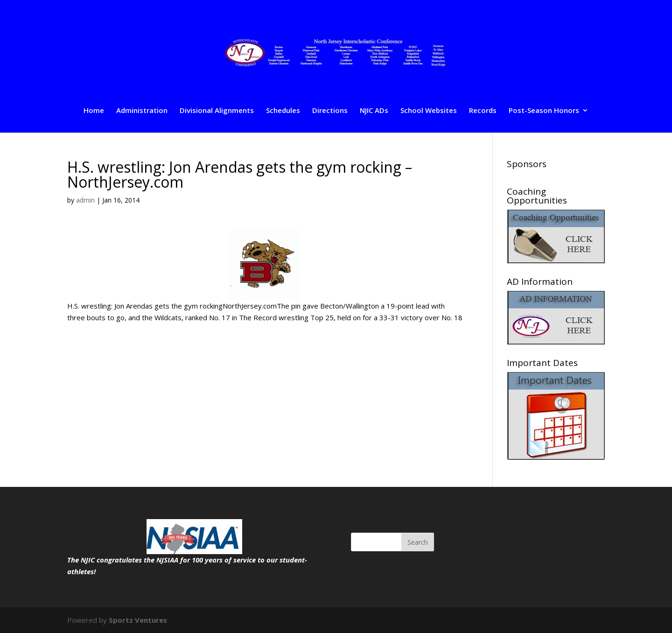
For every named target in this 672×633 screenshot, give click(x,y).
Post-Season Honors (544, 111)
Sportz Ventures (138, 620)
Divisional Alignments (217, 111)
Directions (330, 111)
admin (85, 200)
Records (483, 111)
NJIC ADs (374, 111)
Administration (142, 111)
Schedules (283, 111)
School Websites (429, 111)
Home (94, 111)
